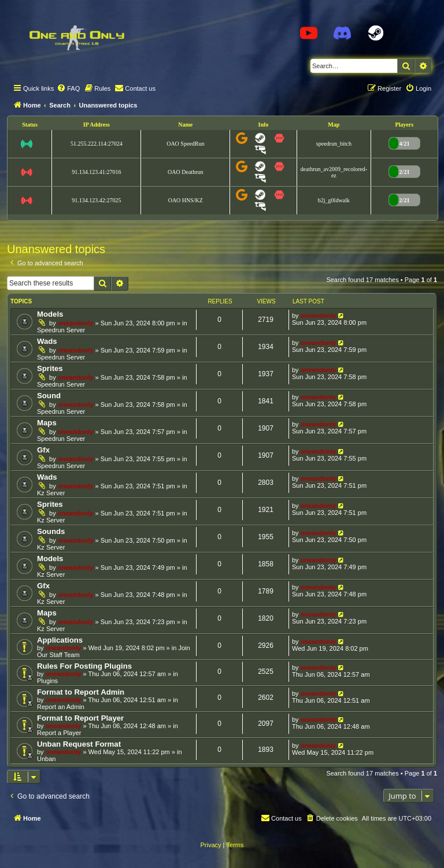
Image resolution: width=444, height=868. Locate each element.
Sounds (51, 531)
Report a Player (59, 733)
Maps (47, 423)
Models (50, 314)
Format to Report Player (80, 718)
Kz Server (51, 493)
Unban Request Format (79, 744)
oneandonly (76, 323)
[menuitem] (68, 88)
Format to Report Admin (81, 692)
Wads (47, 341)
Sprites (50, 368)
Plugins (47, 681)
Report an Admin (61, 707)
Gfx (43, 450)
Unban (46, 759)
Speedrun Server (61, 330)
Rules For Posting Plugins (84, 666)
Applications (60, 640)
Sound (49, 396)
